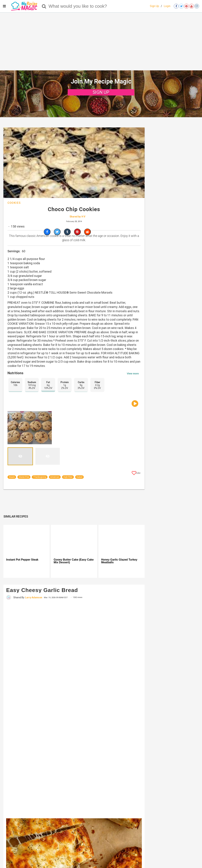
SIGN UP (101, 92)
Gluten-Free (24, 477)
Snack (12, 477)
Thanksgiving (40, 477)
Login (167, 6)
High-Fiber (68, 477)
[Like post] (136, 474)
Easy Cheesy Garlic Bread (42, 590)
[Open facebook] (176, 6)
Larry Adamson (34, 597)
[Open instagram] (197, 6)
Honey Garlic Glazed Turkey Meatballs (119, 561)
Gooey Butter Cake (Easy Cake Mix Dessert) (74, 561)
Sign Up (154, 6)
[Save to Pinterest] (77, 232)
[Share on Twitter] (57, 232)
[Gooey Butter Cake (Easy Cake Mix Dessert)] (74, 540)
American (55, 477)
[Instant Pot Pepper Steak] (26, 540)
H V (83, 217)
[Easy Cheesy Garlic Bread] (74, 709)
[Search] (44, 6)
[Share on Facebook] (47, 232)
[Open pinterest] (186, 6)
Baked (79, 477)
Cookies (14, 203)
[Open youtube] (192, 6)
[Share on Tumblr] (67, 232)
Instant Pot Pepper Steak (22, 560)
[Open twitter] (181, 6)
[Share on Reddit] (87, 232)
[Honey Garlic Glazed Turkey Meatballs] (122, 540)
